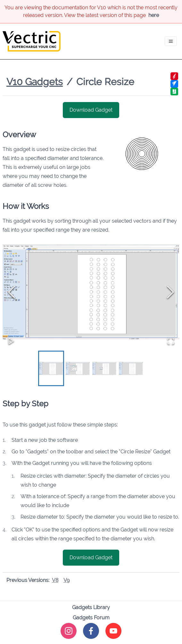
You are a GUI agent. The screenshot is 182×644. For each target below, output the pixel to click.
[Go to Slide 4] (131, 368)
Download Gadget (91, 110)
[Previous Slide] (12, 292)
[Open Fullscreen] (171, 341)
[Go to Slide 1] (51, 368)
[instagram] (69, 631)
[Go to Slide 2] (78, 368)
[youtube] (113, 631)
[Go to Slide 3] (104, 368)
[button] (91, 292)
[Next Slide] (170, 292)
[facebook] (91, 631)
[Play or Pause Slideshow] (11, 341)
